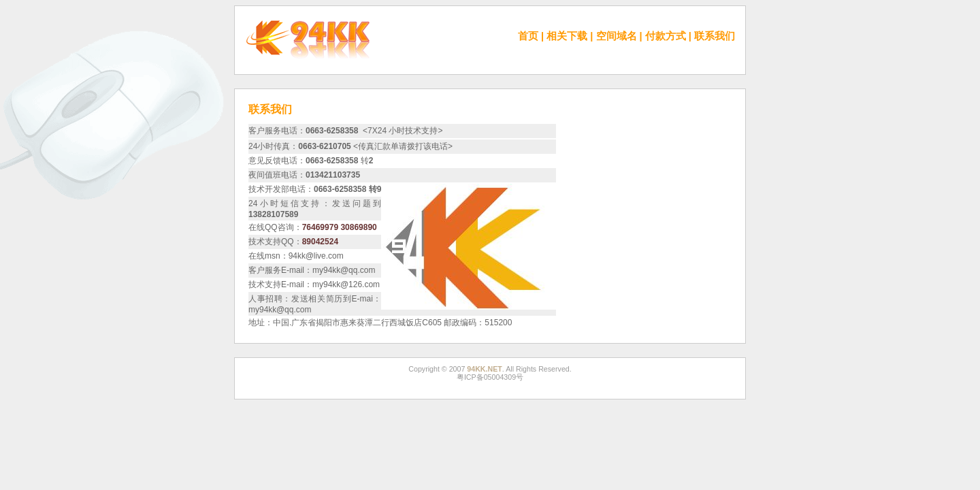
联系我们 (715, 36)
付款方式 (666, 36)
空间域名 (617, 36)
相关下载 (567, 36)
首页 (528, 36)
